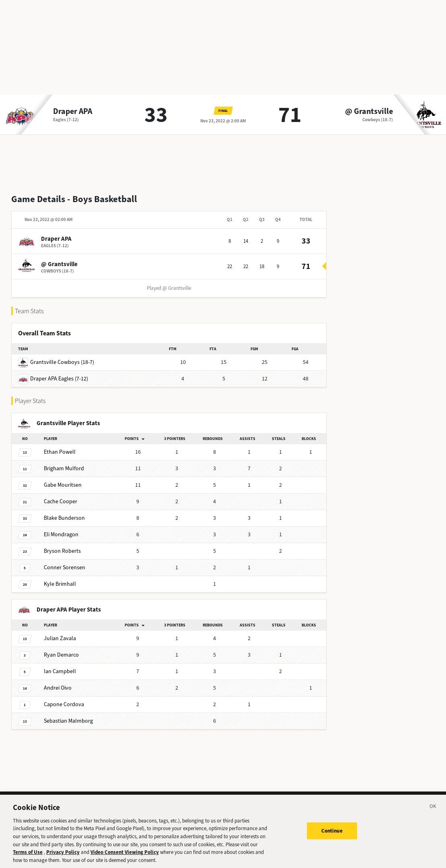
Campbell (60, 671)
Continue (332, 835)
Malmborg (68, 721)
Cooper (61, 501)
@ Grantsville (369, 112)
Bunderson (64, 518)
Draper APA (73, 112)
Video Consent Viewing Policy (125, 857)
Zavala (60, 638)
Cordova (64, 704)
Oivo (58, 688)
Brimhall (60, 584)
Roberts (62, 551)
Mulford (64, 468)
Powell (60, 452)
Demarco (61, 655)
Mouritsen (63, 485)
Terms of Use (28, 857)
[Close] (433, 812)
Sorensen (65, 567)
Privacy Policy (63, 857)
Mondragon (61, 534)
